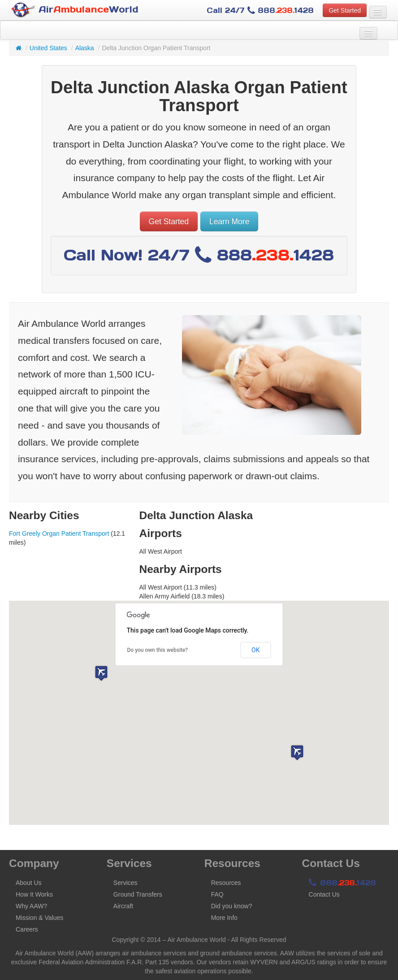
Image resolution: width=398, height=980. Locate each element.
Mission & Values (39, 918)
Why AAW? (31, 906)
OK (255, 650)
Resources (226, 883)
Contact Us (324, 894)
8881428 (342, 883)
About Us (29, 883)
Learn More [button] (229, 221)
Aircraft (123, 906)
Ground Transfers (138, 894)
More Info (224, 918)
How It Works (34, 894)
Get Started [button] (345, 10)
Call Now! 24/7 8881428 (199, 255)
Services (125, 883)
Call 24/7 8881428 (260, 10)
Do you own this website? (158, 650)
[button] (297, 752)
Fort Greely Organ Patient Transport (59, 533)
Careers (27, 929)
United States (48, 48)
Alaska (85, 48)
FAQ (217, 894)
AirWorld (75, 10)
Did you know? (232, 906)
